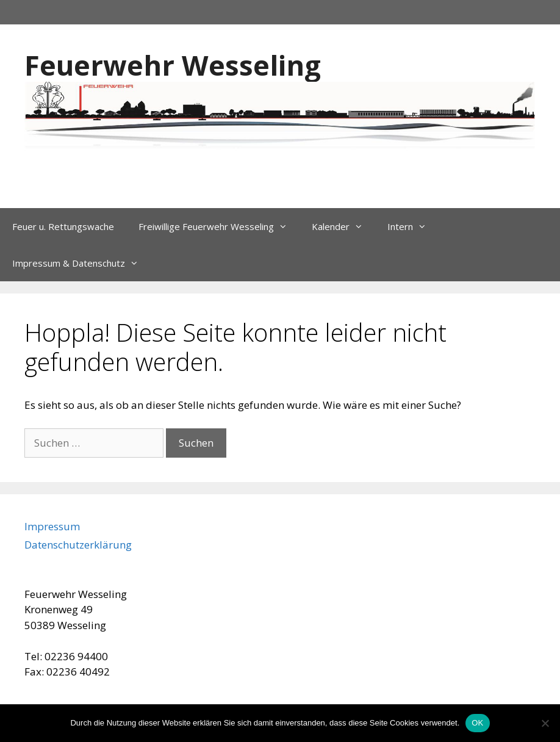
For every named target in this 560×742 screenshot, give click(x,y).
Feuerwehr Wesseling (173, 65)
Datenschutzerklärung (78, 545)
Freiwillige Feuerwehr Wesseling (219, 226)
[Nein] (545, 723)
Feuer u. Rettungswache (63, 226)
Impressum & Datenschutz (81, 263)
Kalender (343, 226)
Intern (413, 226)
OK (477, 723)
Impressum (52, 526)
